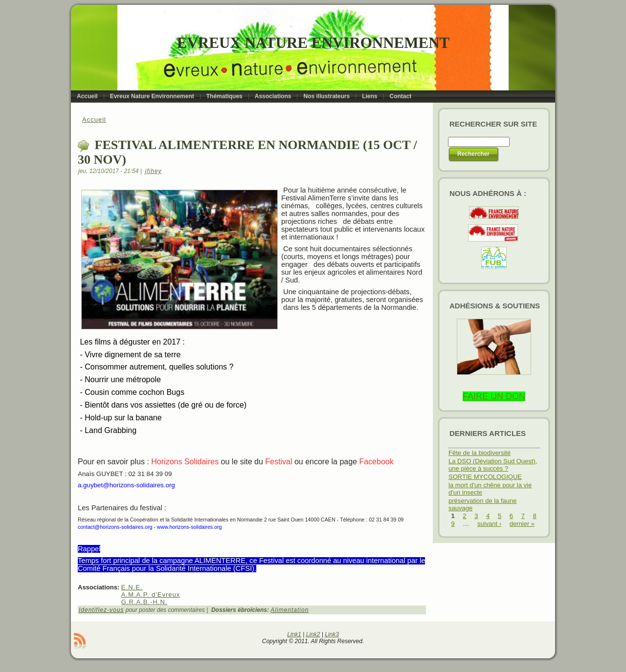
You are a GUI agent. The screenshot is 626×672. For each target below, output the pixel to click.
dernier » (522, 524)
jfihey (154, 171)
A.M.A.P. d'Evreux (151, 595)
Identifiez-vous (101, 610)
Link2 (313, 634)
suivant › (489, 524)
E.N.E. (132, 587)
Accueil (94, 119)
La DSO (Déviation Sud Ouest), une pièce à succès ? (493, 465)
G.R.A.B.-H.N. (145, 602)
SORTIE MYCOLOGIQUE (485, 477)
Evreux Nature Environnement (313, 43)
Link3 (332, 634)
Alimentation (290, 610)
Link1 (294, 634)
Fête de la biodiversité (480, 453)
